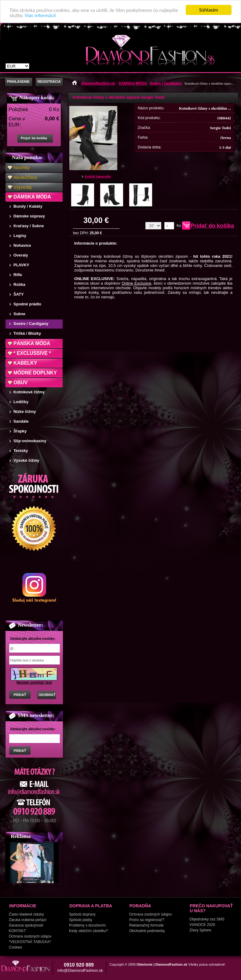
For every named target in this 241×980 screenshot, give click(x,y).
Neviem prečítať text (34, 683)
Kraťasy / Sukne (29, 226)
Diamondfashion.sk (98, 83)
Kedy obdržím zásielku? (88, 931)
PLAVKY (21, 265)
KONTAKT (17, 931)
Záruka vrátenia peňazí (28, 920)
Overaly (21, 255)
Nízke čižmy (25, 412)
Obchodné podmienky (147, 931)
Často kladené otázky (26, 914)
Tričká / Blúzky (27, 333)
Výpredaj (22, 187)
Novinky (22, 168)
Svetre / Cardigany (31, 324)
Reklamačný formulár (146, 925)
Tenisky (21, 451)
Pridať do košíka (212, 226)
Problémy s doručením (87, 925)
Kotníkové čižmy (29, 392)
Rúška (19, 284)
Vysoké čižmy (26, 460)
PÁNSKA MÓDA (32, 343)
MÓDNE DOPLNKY (35, 373)
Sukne (19, 314)
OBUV (20, 383)
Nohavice (22, 245)
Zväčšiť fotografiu (97, 176)
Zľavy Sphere (200, 930)
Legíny (20, 236)
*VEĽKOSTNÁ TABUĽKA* (30, 942)
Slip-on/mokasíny (30, 441)
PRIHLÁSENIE (18, 82)
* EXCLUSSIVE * (32, 353)
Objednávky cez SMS (207, 919)
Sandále (21, 421)
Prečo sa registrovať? (147, 920)
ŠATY (19, 294)
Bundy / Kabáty (28, 206)
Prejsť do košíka (34, 138)
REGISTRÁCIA (49, 82)
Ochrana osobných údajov (30, 936)
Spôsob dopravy (82, 914)
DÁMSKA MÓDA (32, 197)
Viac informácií (40, 15)
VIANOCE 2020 (202, 925)
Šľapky (20, 431)
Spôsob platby (81, 920)
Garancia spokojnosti (26, 925)
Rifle (18, 275)
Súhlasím (209, 10)
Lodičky (21, 402)
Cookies (15, 947)
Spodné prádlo (27, 304)
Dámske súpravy (29, 216)
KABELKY (25, 363)
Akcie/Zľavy (25, 177)
